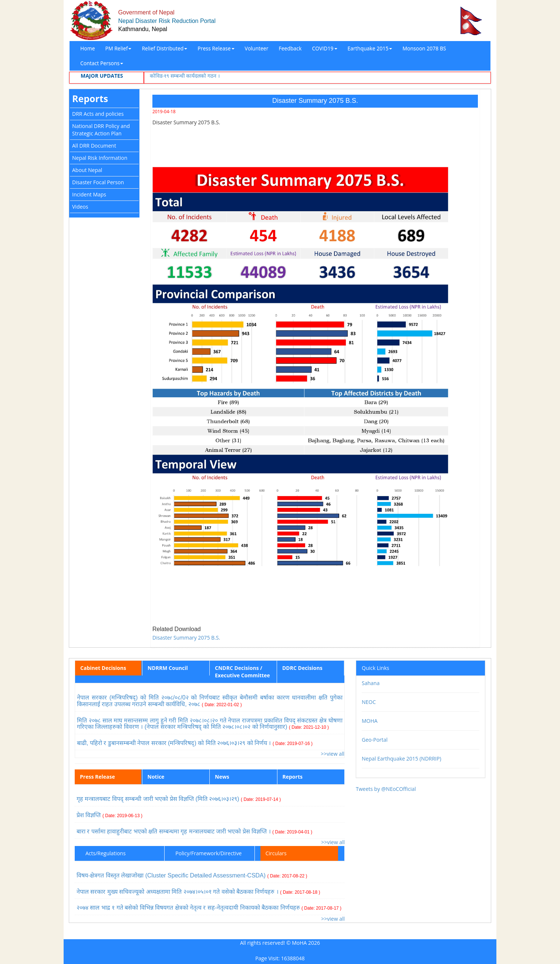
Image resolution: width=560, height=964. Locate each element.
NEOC (369, 702)
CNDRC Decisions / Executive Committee (242, 672)
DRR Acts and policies (98, 114)
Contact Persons (102, 63)
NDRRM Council (168, 668)
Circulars (276, 853)
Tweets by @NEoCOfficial (386, 789)
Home (88, 48)
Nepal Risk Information (100, 158)
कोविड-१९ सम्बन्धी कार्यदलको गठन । (185, 76)
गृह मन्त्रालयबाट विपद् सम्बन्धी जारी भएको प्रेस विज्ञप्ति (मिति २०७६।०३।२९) (179, 799)
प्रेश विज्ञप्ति (109, 815)
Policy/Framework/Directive (208, 853)
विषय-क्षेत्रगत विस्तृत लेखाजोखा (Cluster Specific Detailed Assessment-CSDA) (192, 875)
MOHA (370, 721)
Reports (90, 98)
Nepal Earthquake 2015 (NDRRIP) (402, 759)
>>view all (333, 754)
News (222, 777)
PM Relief (119, 48)
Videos (80, 207)
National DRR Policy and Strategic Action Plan (101, 130)
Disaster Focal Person (98, 182)
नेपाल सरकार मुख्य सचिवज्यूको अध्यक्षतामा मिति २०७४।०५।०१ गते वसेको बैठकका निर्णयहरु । (198, 892)
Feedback (290, 48)
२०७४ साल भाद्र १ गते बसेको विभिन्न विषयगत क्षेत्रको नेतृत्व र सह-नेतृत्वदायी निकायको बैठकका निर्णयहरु (209, 908)
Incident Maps (89, 194)
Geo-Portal (375, 740)
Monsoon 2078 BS (424, 48)
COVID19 (324, 48)
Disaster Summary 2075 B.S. (186, 638)
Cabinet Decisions (103, 668)
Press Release (216, 48)
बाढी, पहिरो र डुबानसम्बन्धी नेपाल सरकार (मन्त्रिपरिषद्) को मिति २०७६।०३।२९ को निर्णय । (195, 743)
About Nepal (87, 170)
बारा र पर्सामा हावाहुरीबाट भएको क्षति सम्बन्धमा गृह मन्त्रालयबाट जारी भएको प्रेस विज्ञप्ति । (194, 831)
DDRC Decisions (302, 668)
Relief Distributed (164, 48)
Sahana (371, 683)
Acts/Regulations (106, 853)
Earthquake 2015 (370, 48)
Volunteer (257, 48)
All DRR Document (94, 146)
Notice (156, 777)
